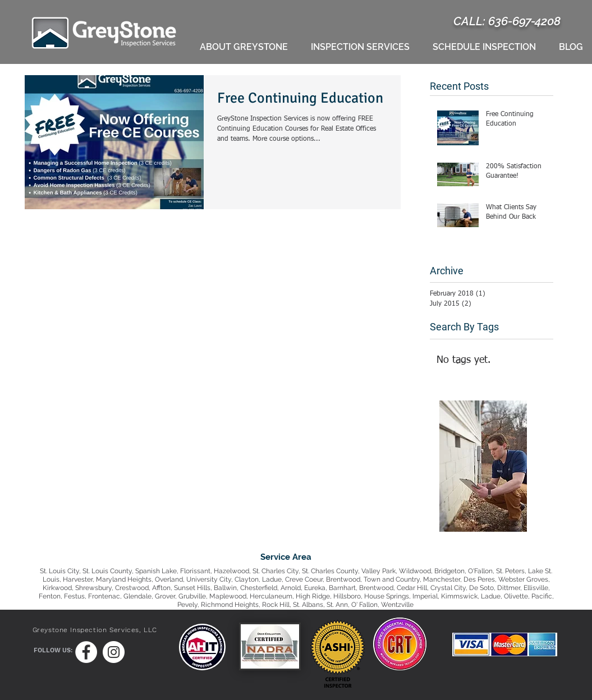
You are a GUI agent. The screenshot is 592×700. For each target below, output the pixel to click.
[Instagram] (114, 652)
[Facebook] (86, 652)
